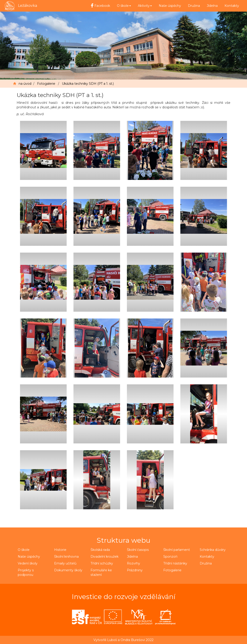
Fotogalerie (46, 84)
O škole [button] (124, 6)
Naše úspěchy (170, 6)
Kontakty (232, 6)
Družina (194, 6)
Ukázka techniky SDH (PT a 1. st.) (88, 84)
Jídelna (212, 6)
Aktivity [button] (145, 6)
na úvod (25, 84)
